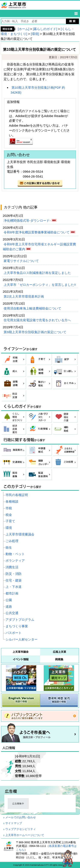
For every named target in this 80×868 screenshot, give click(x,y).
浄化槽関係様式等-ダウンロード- (28, 221)
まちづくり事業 (17, 626)
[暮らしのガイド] (45, 29)
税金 (9, 515)
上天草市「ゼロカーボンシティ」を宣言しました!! (40, 285)
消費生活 (12, 567)
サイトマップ (14, 823)
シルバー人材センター (22, 639)
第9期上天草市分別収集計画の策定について (35, 332)
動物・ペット (15, 554)
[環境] (35, 34)
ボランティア (15, 561)
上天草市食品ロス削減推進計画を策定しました (38, 273)
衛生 (9, 548)
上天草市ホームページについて (25, 835)
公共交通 (12, 613)
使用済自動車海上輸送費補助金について (33, 308)
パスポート (14, 633)
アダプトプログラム (20, 620)
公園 (9, 600)
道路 (9, 607)
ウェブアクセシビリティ (21, 829)
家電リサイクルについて (22, 261)
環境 (9, 528)
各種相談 (12, 501)
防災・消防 (14, 574)
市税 (9, 508)
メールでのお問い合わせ (21, 817)
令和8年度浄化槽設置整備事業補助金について (37, 232)
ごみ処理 (12, 541)
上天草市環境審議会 (20, 534)
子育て (10, 521)
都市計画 (12, 593)
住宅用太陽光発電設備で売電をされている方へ (38, 320)
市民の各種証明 (17, 495)
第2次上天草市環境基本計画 (24, 296)
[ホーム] (23, 29)
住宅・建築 (14, 580)
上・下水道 (14, 587)
